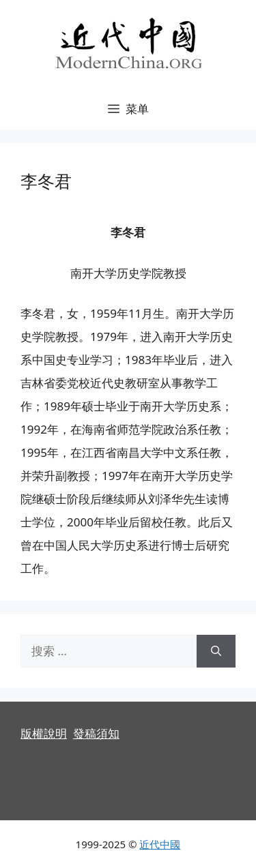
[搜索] (216, 651)
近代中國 (160, 844)
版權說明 (44, 733)
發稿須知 (96, 733)
